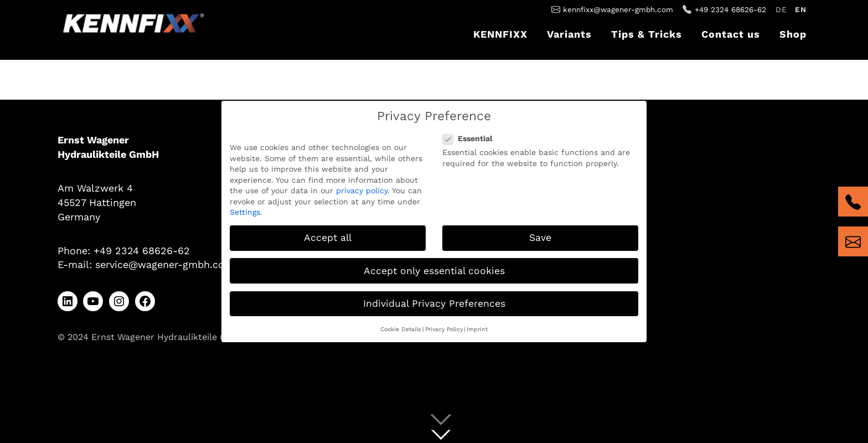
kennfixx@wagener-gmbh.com (618, 9)
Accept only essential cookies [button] (434, 271)
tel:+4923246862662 (853, 202)
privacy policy (362, 190)
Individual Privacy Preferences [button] (434, 303)
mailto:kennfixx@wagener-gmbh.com (853, 241)
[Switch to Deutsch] (781, 10)
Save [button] (540, 238)
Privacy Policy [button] (444, 329)
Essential (471, 138)
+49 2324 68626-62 (730, 9)
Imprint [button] (477, 329)
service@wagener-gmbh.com (164, 264)
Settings (245, 212)
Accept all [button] (328, 238)
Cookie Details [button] (401, 329)
